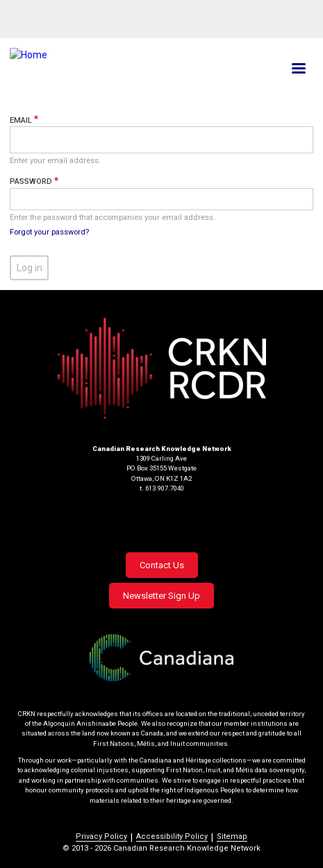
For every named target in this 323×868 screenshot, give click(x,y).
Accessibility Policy (172, 836)
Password (31, 181)
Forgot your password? (49, 232)
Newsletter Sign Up (161, 596)
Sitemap (232, 836)
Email (21, 120)
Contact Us (162, 565)
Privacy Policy (101, 836)
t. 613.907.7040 (162, 488)
